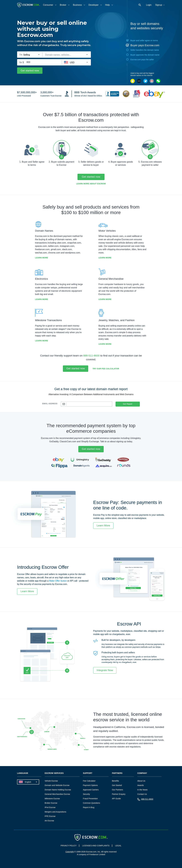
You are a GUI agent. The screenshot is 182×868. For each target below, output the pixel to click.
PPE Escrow (50, 816)
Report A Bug (89, 807)
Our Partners (117, 790)
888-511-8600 (91, 356)
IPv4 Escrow (50, 807)
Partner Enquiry (119, 794)
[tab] (50, 5)
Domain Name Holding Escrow (58, 790)
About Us (141, 781)
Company (142, 773)
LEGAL (118, 846)
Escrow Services (54, 773)
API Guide (116, 799)
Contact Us (142, 794)
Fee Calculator (89, 781)
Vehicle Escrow (51, 781)
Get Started (117, 785)
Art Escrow (49, 821)
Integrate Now (105, 670)
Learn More (42, 258)
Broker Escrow (51, 803)
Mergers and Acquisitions (55, 812)
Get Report (128, 404)
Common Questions (91, 803)
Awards (140, 785)
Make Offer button (58, 581)
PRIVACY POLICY (68, 846)
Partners (117, 773)
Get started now (30, 71)
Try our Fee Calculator (106, 369)
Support (88, 773)
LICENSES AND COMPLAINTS (96, 846)
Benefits (115, 781)
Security (86, 794)
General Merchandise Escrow (57, 794)
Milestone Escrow (52, 799)
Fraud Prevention (90, 799)
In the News (142, 790)
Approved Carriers (91, 790)
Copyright (70, 852)
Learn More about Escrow (91, 184)
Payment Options (90, 785)
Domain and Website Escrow (57, 785)
